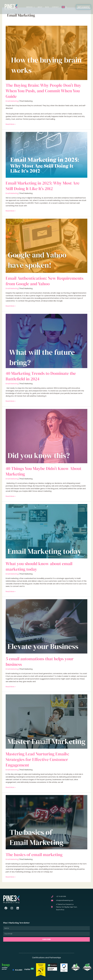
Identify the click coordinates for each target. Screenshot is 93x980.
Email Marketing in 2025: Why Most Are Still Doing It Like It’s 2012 (43, 185)
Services (30, 7)
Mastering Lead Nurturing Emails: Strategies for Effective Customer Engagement (37, 759)
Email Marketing (12, 100)
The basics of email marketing (34, 854)
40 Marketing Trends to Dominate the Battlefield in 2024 (41, 375)
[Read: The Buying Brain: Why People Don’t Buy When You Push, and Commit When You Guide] (46, 52)
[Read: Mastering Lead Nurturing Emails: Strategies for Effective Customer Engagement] (46, 721)
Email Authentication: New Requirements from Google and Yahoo (45, 280)
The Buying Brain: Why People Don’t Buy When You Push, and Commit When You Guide (43, 90)
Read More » (11, 123)
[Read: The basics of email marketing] (46, 821)
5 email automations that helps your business (40, 661)
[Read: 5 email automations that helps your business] (46, 626)
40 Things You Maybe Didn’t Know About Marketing (44, 470)
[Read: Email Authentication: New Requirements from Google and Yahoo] (46, 245)
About (40, 7)
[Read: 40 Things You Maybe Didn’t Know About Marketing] (46, 435)
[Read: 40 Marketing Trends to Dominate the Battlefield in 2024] (46, 340)
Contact (55, 7)
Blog (47, 7)
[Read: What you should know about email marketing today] (46, 530)
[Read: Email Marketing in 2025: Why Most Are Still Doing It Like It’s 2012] (46, 154)
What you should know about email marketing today (39, 566)
